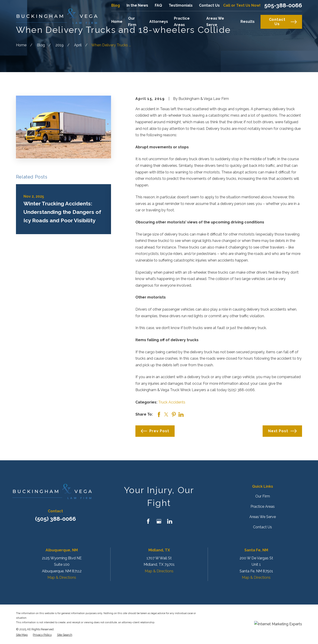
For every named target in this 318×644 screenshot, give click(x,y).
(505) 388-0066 (56, 519)
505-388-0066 (283, 5)
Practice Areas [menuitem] (182, 22)
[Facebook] (148, 521)
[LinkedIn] (170, 521)
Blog (116, 5)
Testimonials (181, 5)
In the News (137, 5)
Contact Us (209, 5)
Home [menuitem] (117, 22)
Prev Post (155, 431)
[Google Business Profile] (159, 521)
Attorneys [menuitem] (159, 22)
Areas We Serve (263, 517)
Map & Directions (62, 577)
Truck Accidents (172, 402)
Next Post (282, 431)
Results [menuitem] (248, 22)
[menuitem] (22, 635)
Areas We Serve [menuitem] (215, 22)
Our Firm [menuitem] (132, 22)
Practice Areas (263, 507)
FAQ (158, 5)
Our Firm (263, 496)
